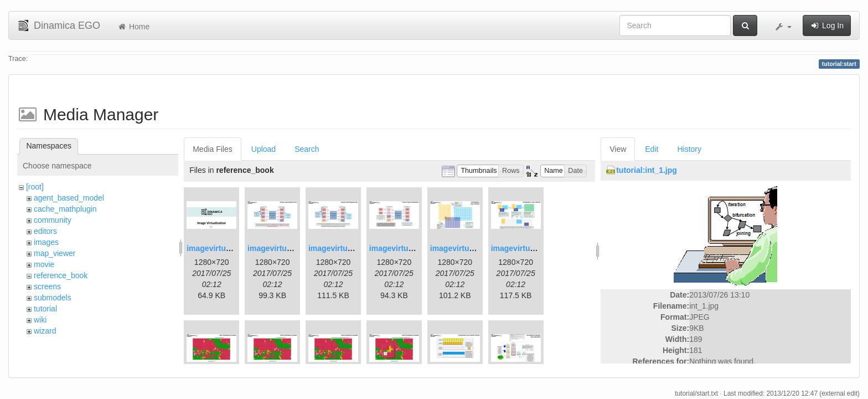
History (689, 149)
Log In (827, 25)
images (46, 242)
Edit (652, 149)
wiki (40, 320)
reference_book (61, 275)
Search (307, 149)
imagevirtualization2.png (293, 248)
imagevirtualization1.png (232, 248)
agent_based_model (69, 198)
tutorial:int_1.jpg (647, 170)
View (618, 149)
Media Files (213, 149)
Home (133, 27)
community (53, 220)
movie (44, 264)
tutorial (45, 309)
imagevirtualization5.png (476, 248)
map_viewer (55, 253)
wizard (45, 331)
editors (45, 231)
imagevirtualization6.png (536, 248)
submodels (53, 298)
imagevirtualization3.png (354, 248)
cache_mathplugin (65, 209)
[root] (35, 187)
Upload (263, 149)
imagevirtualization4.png (415, 248)
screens (47, 287)
